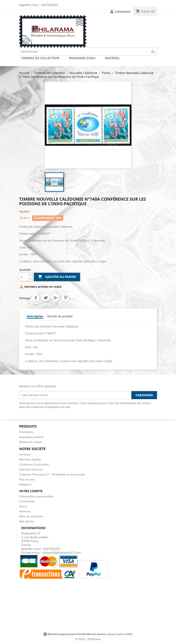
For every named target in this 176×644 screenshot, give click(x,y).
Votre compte (31, 491)
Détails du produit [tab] (60, 316)
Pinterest (66, 298)
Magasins (25, 484)
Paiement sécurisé (31, 469)
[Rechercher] (88, 52)
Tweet (46, 298)
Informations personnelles (36, 496)
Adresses (25, 511)
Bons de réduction (31, 516)
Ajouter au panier (57, 277)
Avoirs (23, 506)
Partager (36, 298)
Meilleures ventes (31, 442)
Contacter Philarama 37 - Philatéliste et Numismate (52, 474)
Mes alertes (27, 521)
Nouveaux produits (31, 437)
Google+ (56, 298)
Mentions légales (30, 459)
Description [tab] (35, 316)
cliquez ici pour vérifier (120, 634)
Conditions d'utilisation (34, 464)
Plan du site (27, 479)
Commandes (27, 501)
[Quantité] (24, 277)
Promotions (26, 432)
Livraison (25, 454)
